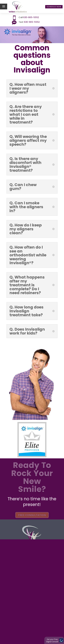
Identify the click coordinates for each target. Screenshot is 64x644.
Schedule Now (54, 7)
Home (14, 507)
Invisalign (18, 543)
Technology (20, 535)
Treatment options (28, 528)
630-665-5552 (31, 17)
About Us (17, 514)
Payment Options (27, 521)
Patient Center (23, 550)
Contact (16, 557)
